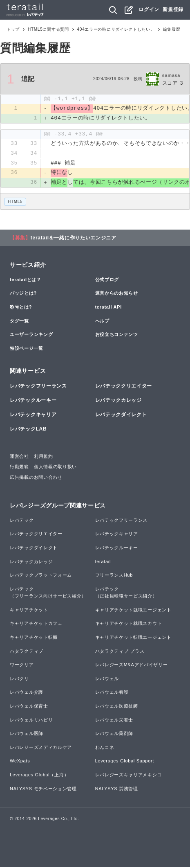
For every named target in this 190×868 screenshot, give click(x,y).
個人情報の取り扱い (55, 467)
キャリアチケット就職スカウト (129, 624)
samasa (171, 75)
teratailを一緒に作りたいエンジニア (74, 239)
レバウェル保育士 (29, 707)
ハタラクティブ (27, 652)
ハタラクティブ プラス (120, 652)
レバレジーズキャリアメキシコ (129, 776)
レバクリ (19, 679)
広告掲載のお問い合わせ (36, 478)
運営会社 (19, 457)
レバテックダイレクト (121, 415)
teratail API (108, 308)
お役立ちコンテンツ (117, 335)
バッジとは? (23, 294)
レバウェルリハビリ (31, 720)
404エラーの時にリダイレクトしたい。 (116, 29)
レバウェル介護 (27, 693)
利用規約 (44, 457)
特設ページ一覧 (27, 349)
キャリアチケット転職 (34, 638)
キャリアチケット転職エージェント (133, 638)
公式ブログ (107, 280)
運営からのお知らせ (117, 294)
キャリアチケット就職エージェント (133, 611)
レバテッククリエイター (124, 387)
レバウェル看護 (112, 693)
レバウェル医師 (27, 734)
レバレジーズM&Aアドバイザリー (132, 665)
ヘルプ (102, 321)
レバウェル (107, 679)
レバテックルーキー (33, 401)
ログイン (149, 9)
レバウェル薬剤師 (114, 734)
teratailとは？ (26, 280)
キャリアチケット (29, 611)
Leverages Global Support (125, 762)
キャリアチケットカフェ (36, 624)
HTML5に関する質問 (48, 29)
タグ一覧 (19, 321)
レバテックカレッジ (118, 401)
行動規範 (19, 467)
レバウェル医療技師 (117, 707)
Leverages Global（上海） (39, 776)
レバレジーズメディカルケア (41, 748)
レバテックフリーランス (38, 387)
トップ (13, 29)
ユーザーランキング (31, 335)
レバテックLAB (28, 430)
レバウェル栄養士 (114, 720)
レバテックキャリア (33, 415)
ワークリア (22, 665)
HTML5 (15, 202)
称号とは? (21, 308)
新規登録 (173, 9)
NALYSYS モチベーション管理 (43, 789)
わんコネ (105, 748)
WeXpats (20, 762)
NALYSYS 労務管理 (117, 789)
